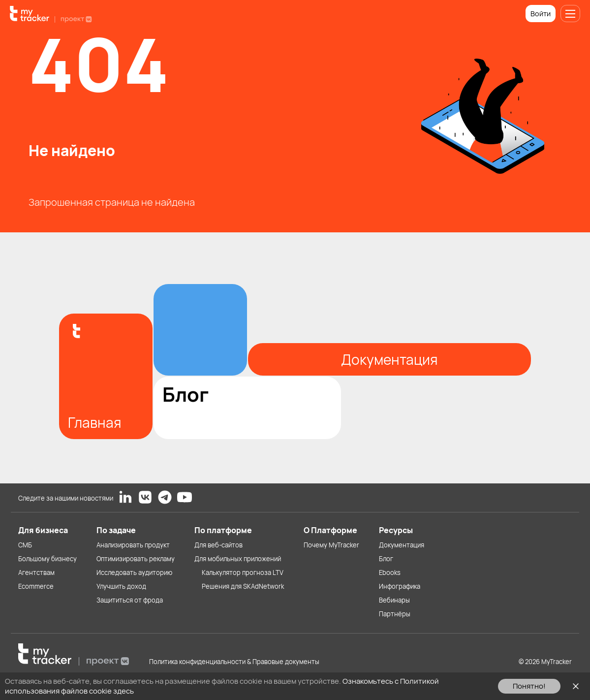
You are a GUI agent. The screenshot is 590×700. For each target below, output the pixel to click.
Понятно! (529, 686)
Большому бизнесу (47, 559)
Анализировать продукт (133, 545)
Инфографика (400, 586)
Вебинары (394, 600)
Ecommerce (36, 586)
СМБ (25, 545)
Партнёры (395, 614)
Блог (386, 559)
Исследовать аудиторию (134, 573)
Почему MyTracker (331, 545)
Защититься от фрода (130, 600)
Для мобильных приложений (238, 559)
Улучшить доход (121, 586)
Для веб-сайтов (218, 545)
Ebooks (390, 573)
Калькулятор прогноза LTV (243, 573)
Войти (541, 14)
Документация (402, 545)
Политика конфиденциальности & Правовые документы (234, 662)
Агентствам (36, 573)
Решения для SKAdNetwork (243, 586)
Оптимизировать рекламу (136, 559)
